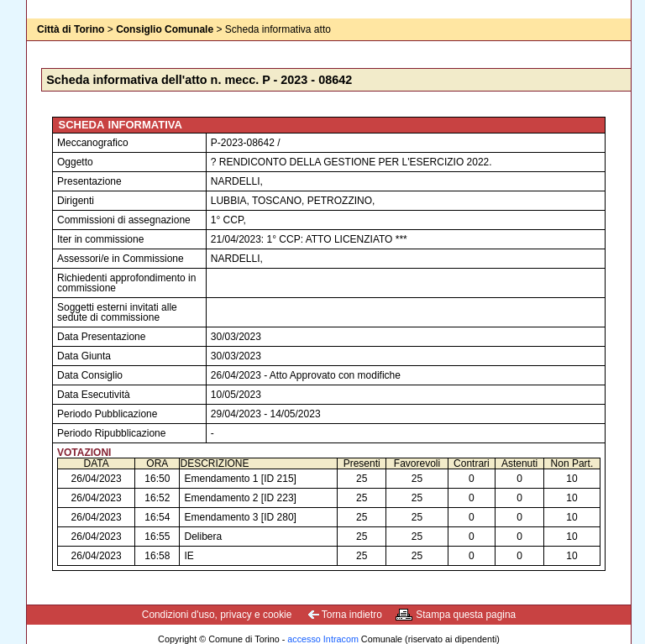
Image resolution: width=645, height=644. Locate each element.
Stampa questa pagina (466, 615)
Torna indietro (352, 615)
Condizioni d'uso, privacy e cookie (217, 615)
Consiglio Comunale (165, 29)
